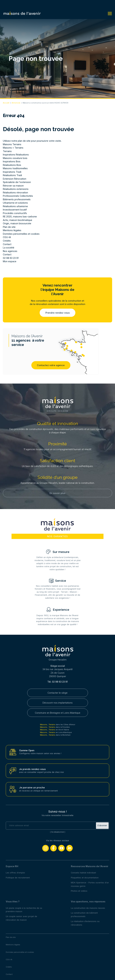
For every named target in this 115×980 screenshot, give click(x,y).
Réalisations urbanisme (15, 206)
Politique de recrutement (18, 878)
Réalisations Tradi (12, 175)
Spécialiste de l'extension (17, 182)
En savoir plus (57, 493)
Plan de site (9, 227)
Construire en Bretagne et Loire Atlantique (58, 713)
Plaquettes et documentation (85, 878)
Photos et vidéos (79, 891)
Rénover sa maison (13, 186)
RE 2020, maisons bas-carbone (20, 217)
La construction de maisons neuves (88, 908)
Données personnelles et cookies (21, 234)
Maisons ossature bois (15, 158)
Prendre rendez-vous (58, 313)
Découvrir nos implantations (58, 703)
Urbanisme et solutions (15, 203)
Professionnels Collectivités (18, 196)
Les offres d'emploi (15, 873)
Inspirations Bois (12, 161)
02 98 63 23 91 (11, 258)
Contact (7, 244)
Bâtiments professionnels (17, 199)
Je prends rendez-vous (32, 769)
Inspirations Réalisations (16, 155)
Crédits (7, 241)
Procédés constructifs (15, 213)
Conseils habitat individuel (83, 873)
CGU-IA (7, 237)
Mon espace (10, 261)
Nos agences (10, 251)
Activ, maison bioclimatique (18, 220)
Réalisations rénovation (15, 192)
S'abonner (102, 825)
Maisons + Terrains (13, 148)
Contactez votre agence (51, 365)
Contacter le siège (57, 693)
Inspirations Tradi (12, 172)
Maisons (44, 725)
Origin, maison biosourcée (17, 223)
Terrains (7, 151)
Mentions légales (12, 230)
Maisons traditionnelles (15, 168)
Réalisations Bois (12, 165)
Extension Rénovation (15, 179)
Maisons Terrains (12, 144)
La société (9, 248)
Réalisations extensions (16, 189)
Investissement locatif (15, 210)
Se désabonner (58, 832)
